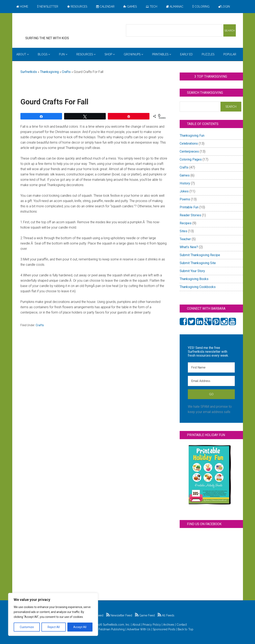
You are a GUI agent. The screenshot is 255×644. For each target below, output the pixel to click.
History (185, 183)
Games (185, 175)
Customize (27, 627)
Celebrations (189, 143)
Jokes (184, 191)
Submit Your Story (192, 271)
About (136, 625)
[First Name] (211, 367)
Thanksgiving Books (194, 279)
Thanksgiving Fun (192, 136)
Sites (183, 231)
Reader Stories (190, 215)
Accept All (80, 627)
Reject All (54, 627)
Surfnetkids (29, 72)
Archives (169, 625)
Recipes (186, 223)
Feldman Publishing (112, 629)
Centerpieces (189, 151)
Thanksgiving (49, 72)
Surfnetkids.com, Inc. (116, 625)
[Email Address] (211, 381)
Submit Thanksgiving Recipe (200, 255)
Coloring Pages (191, 159)
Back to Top (185, 629)
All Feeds (166, 615)
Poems (185, 199)
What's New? (189, 247)
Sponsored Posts (164, 629)
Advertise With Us (139, 629)
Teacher (185, 239)
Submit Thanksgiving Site (198, 263)
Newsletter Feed (119, 615)
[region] (53, 614)
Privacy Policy (152, 625)
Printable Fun (189, 207)
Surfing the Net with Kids (53, 26)
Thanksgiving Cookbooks (198, 287)
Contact (182, 625)
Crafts (66, 72)
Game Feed (145, 615)
